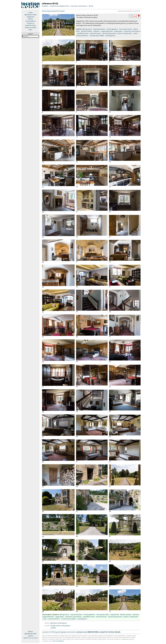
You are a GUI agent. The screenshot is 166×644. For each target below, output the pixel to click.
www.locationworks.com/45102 (129, 11)
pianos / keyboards (125, 33)
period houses (95, 33)
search (30, 636)
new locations (30, 21)
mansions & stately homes (60, 6)
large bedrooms (107, 31)
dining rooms (87, 29)
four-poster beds (126, 29)
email (103, 632)
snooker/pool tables (97, 35)
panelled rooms (83, 33)
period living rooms (109, 33)
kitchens (97, 31)
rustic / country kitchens (51, 619)
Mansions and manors (59, 623)
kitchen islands (87, 31)
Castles (53, 628)
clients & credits (31, 27)
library (31, 19)
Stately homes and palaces (60, 626)
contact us (30, 23)
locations (45, 6)
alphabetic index (31, 15)
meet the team (30, 25)
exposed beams (99, 29)
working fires (111, 35)
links (30, 30)
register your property (31, 638)
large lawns (118, 31)
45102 (91, 6)
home (31, 12)
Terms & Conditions (58, 641)
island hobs (115, 614)
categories (30, 17)
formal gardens (112, 29)
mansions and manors (79, 6)
